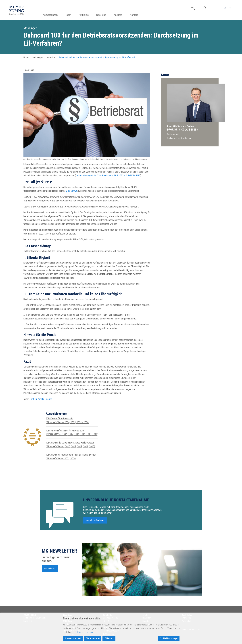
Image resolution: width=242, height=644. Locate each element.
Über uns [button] (106, 15)
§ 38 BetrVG (72, 191)
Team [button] (73, 15)
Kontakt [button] (139, 15)
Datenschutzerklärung (84, 632)
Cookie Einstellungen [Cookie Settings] (169, 638)
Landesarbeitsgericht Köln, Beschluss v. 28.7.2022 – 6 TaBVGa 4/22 (108, 176)
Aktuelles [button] (89, 15)
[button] (193, 8)
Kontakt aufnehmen (95, 522)
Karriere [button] (123, 15)
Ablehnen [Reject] (109, 638)
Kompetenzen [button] (55, 15)
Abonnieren (50, 570)
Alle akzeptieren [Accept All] (93, 638)
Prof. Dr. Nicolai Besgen (41, 399)
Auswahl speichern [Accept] (73, 638)
